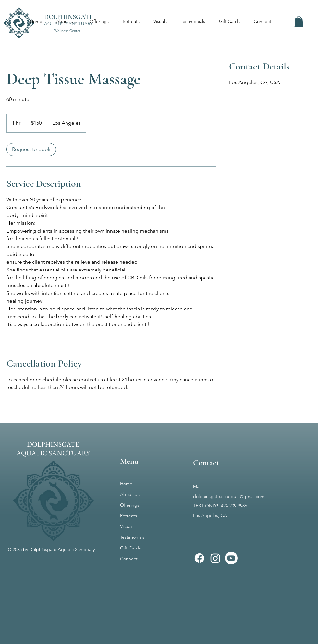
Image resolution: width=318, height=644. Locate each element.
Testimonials (132, 537)
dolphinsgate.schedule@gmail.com (229, 496)
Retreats (128, 516)
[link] (31, 149)
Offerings (130, 505)
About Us (130, 494)
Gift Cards (130, 548)
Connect (129, 559)
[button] (299, 21)
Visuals (127, 526)
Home (126, 484)
